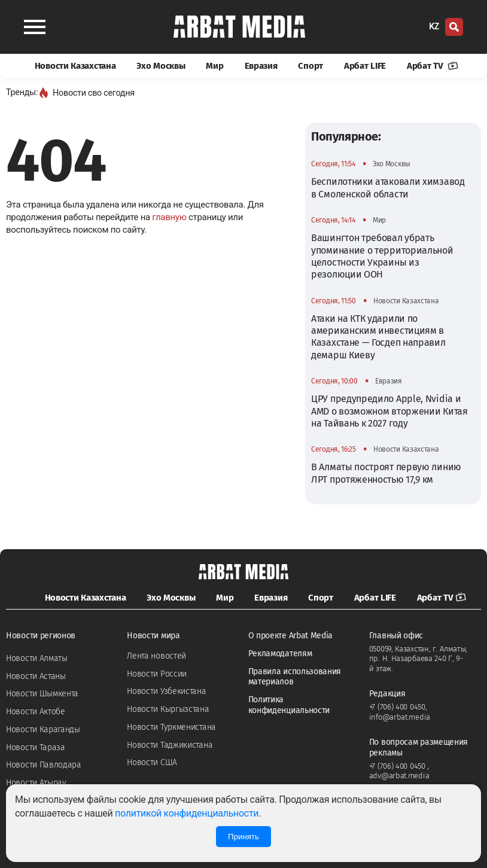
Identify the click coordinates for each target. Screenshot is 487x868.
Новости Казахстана (75, 66)
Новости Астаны (36, 676)
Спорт (311, 66)
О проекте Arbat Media (291, 636)
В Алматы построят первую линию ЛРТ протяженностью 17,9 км (386, 473)
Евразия (261, 66)
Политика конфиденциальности (289, 705)
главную (169, 217)
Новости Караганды (43, 730)
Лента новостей (156, 656)
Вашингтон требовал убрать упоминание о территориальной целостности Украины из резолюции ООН (382, 256)
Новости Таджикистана (170, 745)
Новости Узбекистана (166, 691)
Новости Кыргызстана (168, 709)
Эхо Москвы (161, 66)
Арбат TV (433, 66)
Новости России (157, 674)
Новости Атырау (36, 783)
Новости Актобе (36, 712)
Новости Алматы (37, 658)
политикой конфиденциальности (187, 813)
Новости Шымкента (42, 694)
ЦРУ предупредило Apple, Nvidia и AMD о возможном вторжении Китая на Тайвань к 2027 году (389, 411)
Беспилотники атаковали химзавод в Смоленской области (388, 188)
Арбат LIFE (365, 66)
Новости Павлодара (44, 765)
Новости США (152, 762)
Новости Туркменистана (171, 727)
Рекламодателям (280, 654)
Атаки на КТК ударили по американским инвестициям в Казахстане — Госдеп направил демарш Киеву (378, 337)
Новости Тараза (36, 747)
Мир (214, 66)
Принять (244, 837)
